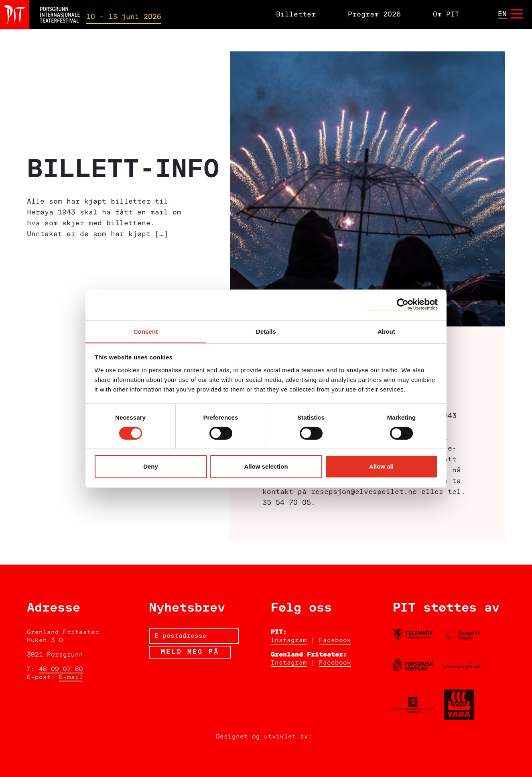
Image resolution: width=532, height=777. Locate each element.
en (502, 14)
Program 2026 (374, 15)
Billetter (296, 15)
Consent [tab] (146, 331)
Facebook (335, 640)
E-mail (71, 677)
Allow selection (266, 467)
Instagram (289, 640)
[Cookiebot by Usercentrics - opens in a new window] (403, 304)
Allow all (381, 467)
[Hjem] (40, 15)
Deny (151, 467)
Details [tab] (266, 331)
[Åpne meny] (517, 15)
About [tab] (386, 331)
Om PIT (446, 15)
